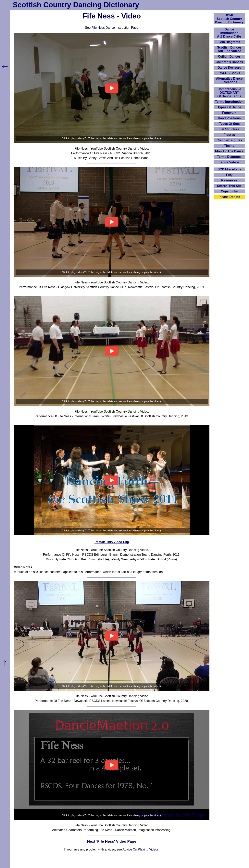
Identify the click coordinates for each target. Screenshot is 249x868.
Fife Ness (98, 28)
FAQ (229, 175)
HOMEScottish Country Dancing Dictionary (229, 19)
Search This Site (229, 186)
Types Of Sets (229, 124)
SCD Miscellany (229, 169)
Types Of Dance (229, 107)
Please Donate (229, 197)
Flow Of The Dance (229, 151)
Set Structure (229, 129)
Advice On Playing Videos (141, 849)
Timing (229, 146)
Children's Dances (229, 62)
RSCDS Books (229, 73)
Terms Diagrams (229, 157)
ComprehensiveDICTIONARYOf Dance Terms (229, 93)
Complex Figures (229, 140)
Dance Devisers (229, 68)
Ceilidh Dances (229, 57)
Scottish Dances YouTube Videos (229, 49)
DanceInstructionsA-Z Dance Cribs (229, 33)
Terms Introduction (229, 102)
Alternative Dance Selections (229, 80)
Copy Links (229, 191)
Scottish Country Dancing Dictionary (76, 5)
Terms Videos (229, 162)
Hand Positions (229, 118)
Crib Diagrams (229, 42)
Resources (229, 180)
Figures (229, 135)
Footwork (229, 113)
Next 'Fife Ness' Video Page (112, 841)
